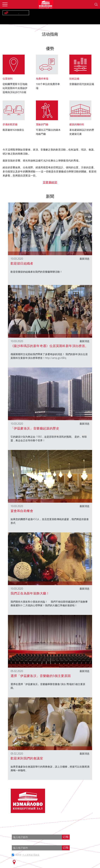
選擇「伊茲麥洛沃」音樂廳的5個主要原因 (41, 676)
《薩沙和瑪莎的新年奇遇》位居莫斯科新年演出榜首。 (49, 346)
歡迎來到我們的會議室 (27, 758)
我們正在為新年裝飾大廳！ (30, 593)
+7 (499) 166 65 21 (76, 801)
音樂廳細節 (50, 182)
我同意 (27, 855)
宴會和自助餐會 (22, 511)
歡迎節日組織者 (22, 263)
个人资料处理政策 (31, 855)
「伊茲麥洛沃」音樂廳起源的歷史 (35, 428)
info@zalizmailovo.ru (77, 808)
